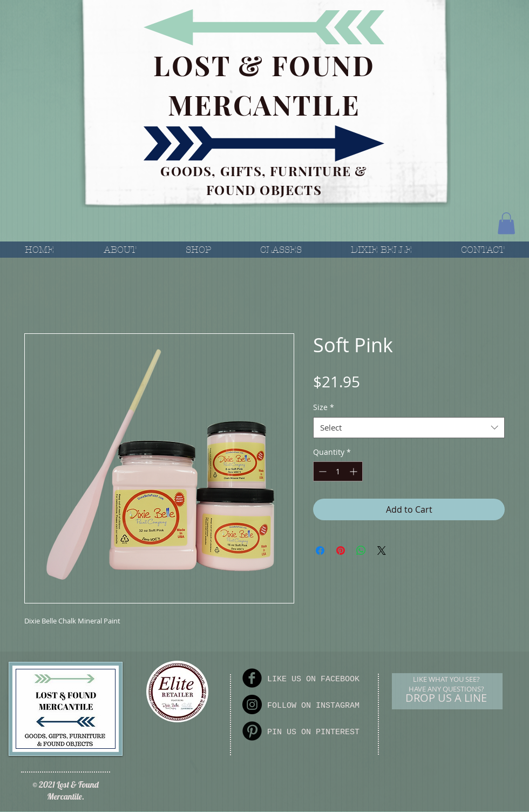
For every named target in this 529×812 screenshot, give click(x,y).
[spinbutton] (338, 471)
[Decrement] (321, 471)
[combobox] (409, 428)
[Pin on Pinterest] (341, 551)
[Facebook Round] (252, 678)
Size (324, 407)
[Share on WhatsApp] (361, 551)
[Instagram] (252, 704)
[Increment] (354, 471)
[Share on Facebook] (320, 551)
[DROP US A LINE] (446, 698)
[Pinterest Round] (252, 731)
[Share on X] (382, 551)
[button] (506, 223)
